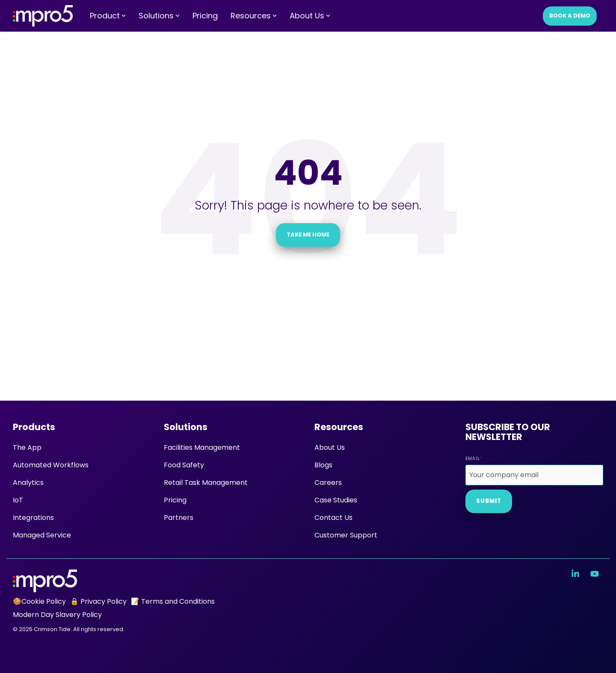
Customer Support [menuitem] (346, 535)
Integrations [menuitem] (33, 518)
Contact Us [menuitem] (333, 518)
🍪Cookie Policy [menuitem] (39, 601)
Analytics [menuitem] (28, 483)
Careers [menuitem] (328, 483)
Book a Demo (570, 16)
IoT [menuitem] (18, 500)
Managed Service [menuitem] (42, 535)
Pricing (205, 16)
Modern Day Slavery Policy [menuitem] (57, 615)
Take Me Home (308, 235)
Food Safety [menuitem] (184, 465)
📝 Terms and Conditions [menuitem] (173, 601)
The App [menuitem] (27, 447)
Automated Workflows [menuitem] (51, 465)
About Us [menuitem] (330, 447)
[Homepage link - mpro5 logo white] (45, 587)
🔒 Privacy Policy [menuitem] (98, 601)
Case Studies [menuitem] (336, 500)
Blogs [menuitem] (323, 465)
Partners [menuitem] (179, 518)
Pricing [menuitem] (175, 500)
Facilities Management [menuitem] (202, 447)
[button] (576, 574)
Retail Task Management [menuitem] (206, 483)
